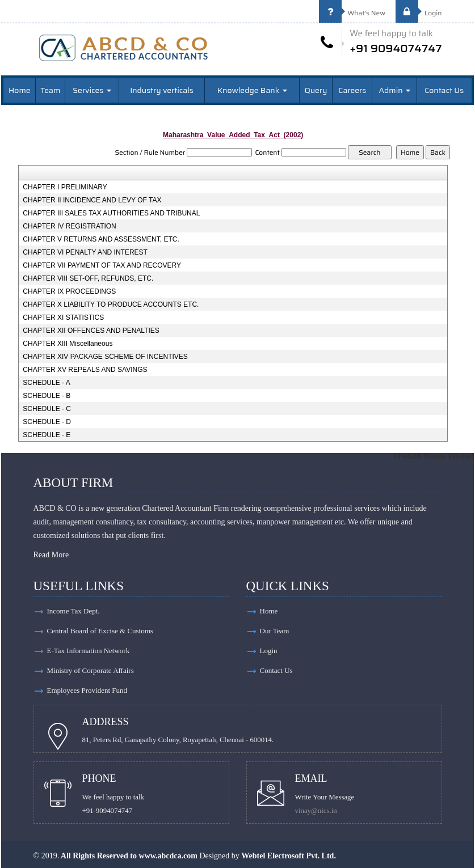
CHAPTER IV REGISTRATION (69, 226)
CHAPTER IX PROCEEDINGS (69, 291)
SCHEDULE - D (47, 422)
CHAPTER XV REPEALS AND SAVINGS (85, 370)
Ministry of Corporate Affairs (91, 670)
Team (50, 90)
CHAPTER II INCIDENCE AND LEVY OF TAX (92, 200)
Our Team (275, 631)
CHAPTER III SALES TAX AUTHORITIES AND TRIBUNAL (111, 213)
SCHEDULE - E (47, 435)
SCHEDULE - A (46, 383)
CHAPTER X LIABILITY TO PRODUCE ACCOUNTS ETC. (111, 304)
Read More (51, 555)
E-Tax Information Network (89, 651)
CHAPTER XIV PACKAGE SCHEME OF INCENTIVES (105, 357)
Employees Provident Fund (87, 690)
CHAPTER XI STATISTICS (63, 317)
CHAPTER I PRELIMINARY (65, 187)
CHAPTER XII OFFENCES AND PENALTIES (91, 331)
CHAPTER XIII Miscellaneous (68, 344)
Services (92, 90)
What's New (352, 13)
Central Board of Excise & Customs (100, 631)
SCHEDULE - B (47, 396)
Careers (352, 90)
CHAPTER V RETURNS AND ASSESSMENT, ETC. (101, 239)
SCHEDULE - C (47, 409)
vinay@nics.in (316, 811)
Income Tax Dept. (73, 611)
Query (316, 90)
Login (419, 13)
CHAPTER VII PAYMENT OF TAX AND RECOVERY (102, 265)
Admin (395, 90)
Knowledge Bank (252, 90)
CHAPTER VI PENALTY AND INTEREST (85, 252)
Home (20, 90)
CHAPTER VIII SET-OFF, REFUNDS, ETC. (88, 278)
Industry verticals (162, 90)
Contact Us (444, 90)
